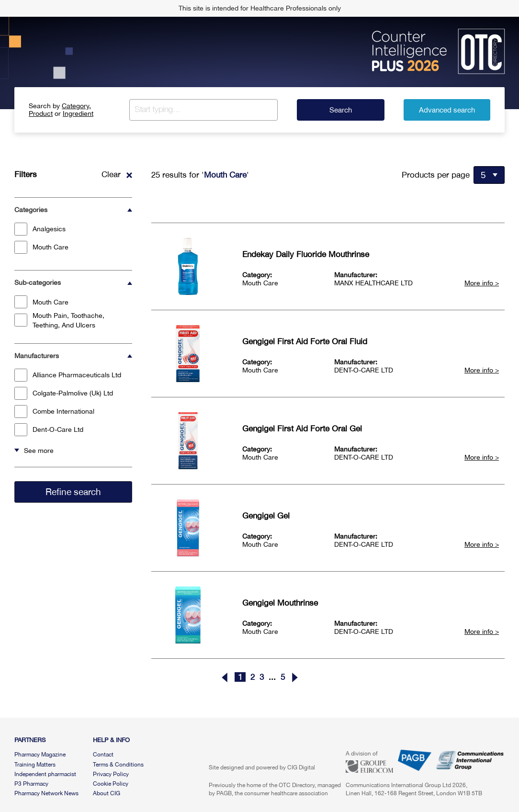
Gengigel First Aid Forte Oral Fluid (305, 341)
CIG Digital (301, 767)
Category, (76, 106)
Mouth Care (41, 247)
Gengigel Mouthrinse (280, 603)
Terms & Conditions (118, 765)
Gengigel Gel (266, 516)
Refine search (73, 492)
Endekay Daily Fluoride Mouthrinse (306, 254)
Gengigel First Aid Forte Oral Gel (302, 429)
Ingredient (78, 113)
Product (41, 113)
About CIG (107, 793)
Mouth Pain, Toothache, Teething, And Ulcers (59, 320)
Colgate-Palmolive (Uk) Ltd (64, 393)
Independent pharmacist (45, 774)
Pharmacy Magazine (40, 755)
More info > (482, 283)
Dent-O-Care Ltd (49, 430)
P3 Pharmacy (31, 784)
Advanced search (447, 110)
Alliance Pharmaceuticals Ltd (68, 375)
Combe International (54, 412)
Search (341, 110)
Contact (103, 755)
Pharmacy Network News (46, 793)
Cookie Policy (111, 784)
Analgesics (40, 229)
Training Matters (35, 765)
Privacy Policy (111, 774)
